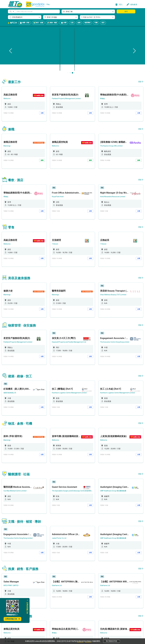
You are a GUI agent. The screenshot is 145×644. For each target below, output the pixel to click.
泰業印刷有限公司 (16, 355)
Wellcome (13, 97)
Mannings (13, 138)
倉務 (79, 23)
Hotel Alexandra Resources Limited (111, 183)
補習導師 (87, 23)
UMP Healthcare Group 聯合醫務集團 (111, 441)
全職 (45, 111)
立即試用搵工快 (12, 619)
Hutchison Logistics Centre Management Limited (72, 355)
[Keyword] (37, 11)
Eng (48, 4)
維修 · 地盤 (52, 23)
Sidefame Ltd (58, 523)
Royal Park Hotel (59, 183)
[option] (28, 101)
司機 (96, 23)
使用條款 (88, 641)
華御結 (100, 97)
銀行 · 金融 (38, 23)
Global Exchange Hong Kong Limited (67, 606)
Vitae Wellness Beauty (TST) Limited (111, 269)
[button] (12, 11)
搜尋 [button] (126, 11)
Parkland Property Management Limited (68, 97)
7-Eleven (57, 224)
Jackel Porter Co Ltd (61, 482)
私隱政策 (80, 641)
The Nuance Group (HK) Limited (109, 138)
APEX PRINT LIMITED (17, 523)
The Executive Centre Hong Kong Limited (113, 310)
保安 (103, 23)
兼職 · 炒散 (25, 23)
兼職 (45, 153)
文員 (72, 23)
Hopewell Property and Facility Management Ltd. (71, 310)
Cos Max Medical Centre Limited (21, 441)
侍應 (64, 23)
